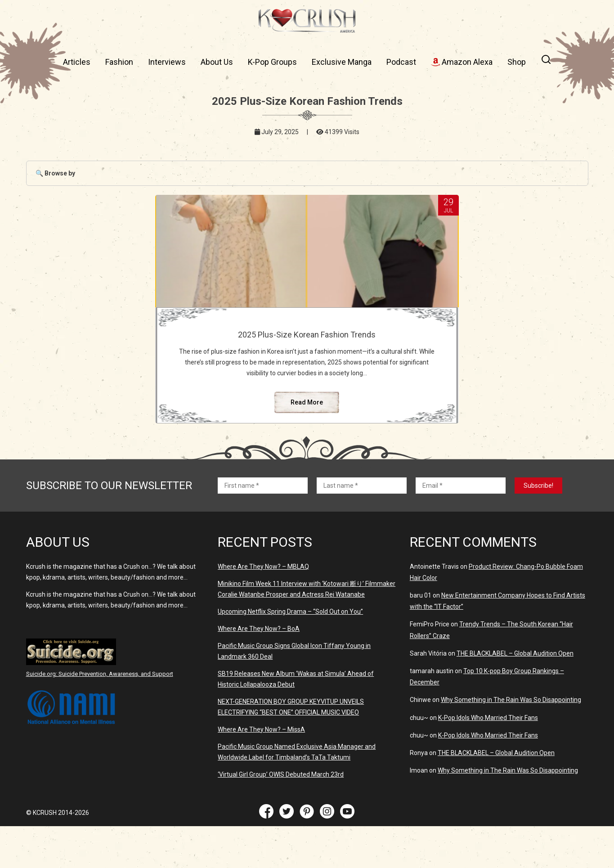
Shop (517, 62)
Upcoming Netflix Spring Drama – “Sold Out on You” (290, 653)
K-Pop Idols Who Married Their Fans (488, 760)
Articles (77, 62)
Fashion (119, 62)
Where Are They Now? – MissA (261, 771)
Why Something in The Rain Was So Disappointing (511, 742)
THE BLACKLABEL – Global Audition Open (515, 695)
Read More (307, 444)
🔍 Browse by (55, 173)
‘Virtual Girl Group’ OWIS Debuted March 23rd (281, 816)
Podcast (401, 62)
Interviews (167, 62)
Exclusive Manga (342, 62)
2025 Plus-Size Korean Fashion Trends (307, 339)
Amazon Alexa (462, 62)
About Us (217, 62)
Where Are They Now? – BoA (259, 670)
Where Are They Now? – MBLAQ (263, 608)
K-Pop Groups (272, 62)
